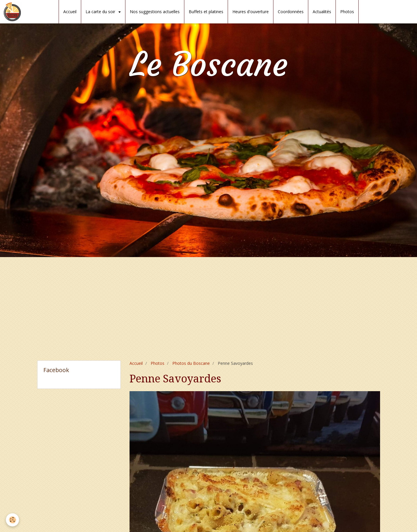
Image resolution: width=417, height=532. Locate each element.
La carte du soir (101, 12)
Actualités (322, 12)
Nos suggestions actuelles (155, 12)
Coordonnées (291, 12)
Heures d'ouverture (251, 12)
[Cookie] (12, 520)
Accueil (70, 12)
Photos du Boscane (191, 363)
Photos (347, 12)
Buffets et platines (206, 12)
